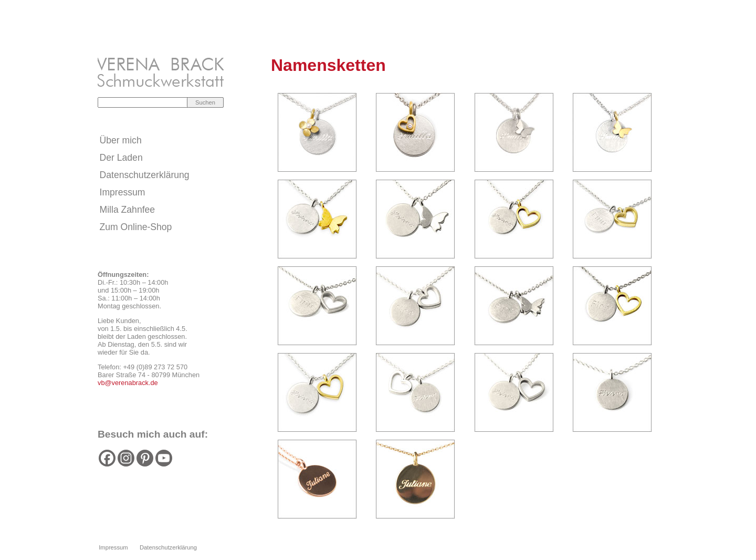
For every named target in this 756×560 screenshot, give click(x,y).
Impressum (123, 192)
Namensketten (328, 65)
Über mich (121, 140)
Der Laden (121, 158)
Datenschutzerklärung (145, 175)
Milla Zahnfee (128, 210)
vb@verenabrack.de (128, 383)
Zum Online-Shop (136, 227)
